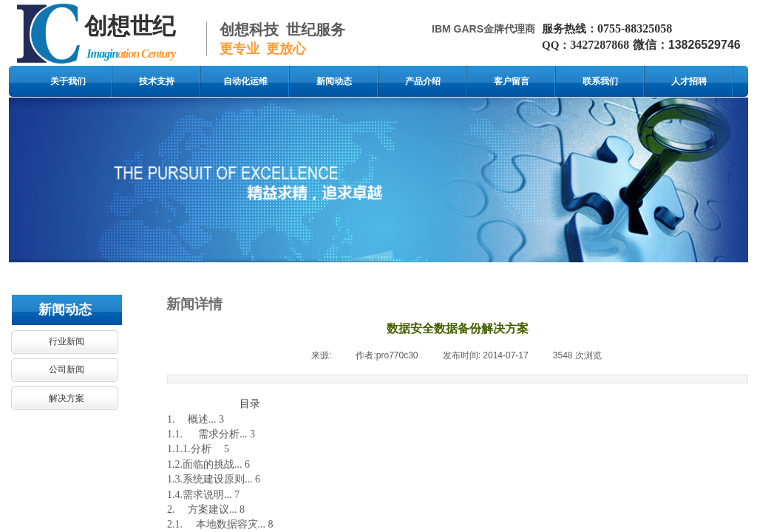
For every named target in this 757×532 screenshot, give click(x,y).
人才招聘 (689, 81)
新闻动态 (334, 81)
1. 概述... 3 (196, 419)
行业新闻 (67, 341)
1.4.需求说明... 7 (203, 495)
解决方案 (67, 398)
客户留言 (512, 81)
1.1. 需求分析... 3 (211, 434)
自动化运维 (245, 81)
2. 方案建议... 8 (206, 509)
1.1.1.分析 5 (198, 449)
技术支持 (157, 81)
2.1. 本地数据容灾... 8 (220, 524)
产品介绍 (423, 81)
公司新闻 (67, 369)
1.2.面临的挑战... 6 (208, 464)
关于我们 (68, 81)
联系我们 (600, 81)
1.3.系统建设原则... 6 (214, 479)
